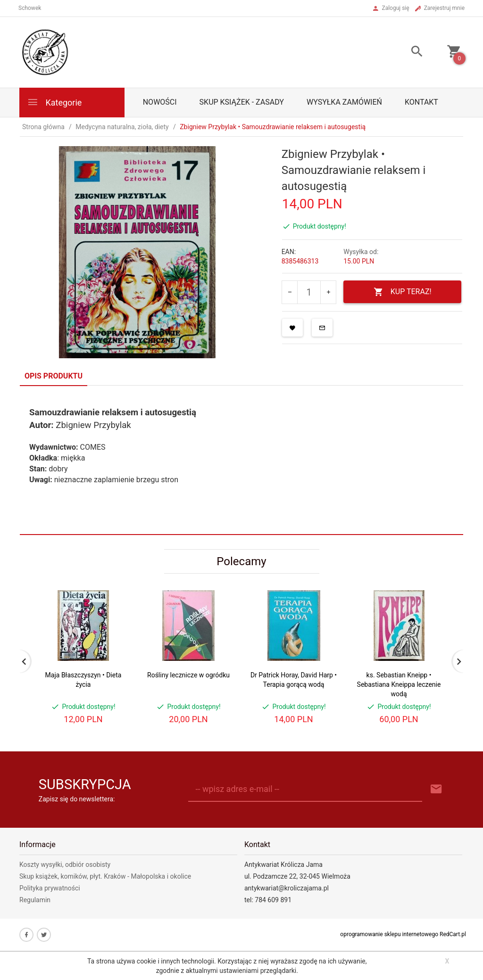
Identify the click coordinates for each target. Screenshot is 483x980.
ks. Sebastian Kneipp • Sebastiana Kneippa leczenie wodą (399, 684)
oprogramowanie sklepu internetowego (389, 934)
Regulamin (35, 900)
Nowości (160, 102)
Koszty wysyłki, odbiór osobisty (65, 865)
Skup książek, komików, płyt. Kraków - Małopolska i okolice (105, 876)
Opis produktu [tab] (54, 376)
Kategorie (54, 102)
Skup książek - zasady (242, 102)
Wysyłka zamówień (344, 102)
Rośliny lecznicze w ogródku (188, 675)
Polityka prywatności (50, 888)
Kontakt (421, 102)
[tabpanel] (241, 460)
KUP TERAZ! (403, 292)
